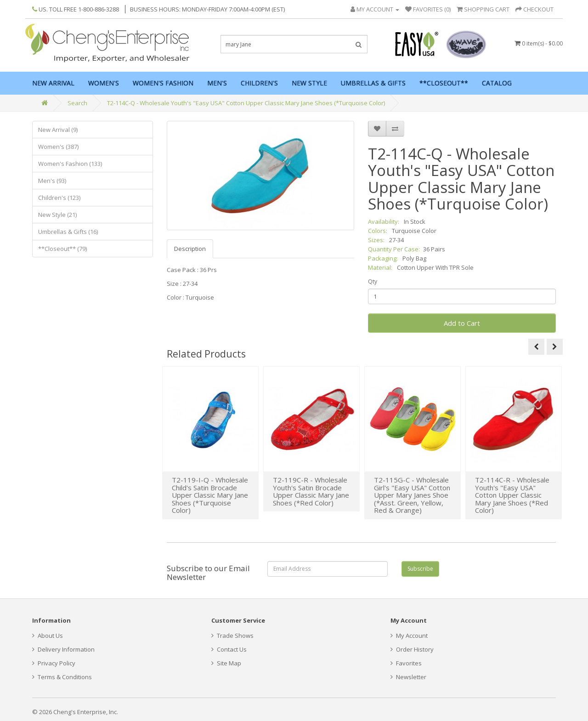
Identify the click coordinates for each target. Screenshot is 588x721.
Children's (259, 83)
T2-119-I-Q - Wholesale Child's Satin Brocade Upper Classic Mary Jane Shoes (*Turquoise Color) (210, 495)
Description (190, 249)
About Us (48, 636)
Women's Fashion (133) (70, 164)
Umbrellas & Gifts (373, 83)
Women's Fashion (163, 83)
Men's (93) (52, 181)
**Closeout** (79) (62, 249)
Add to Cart (462, 323)
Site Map (226, 663)
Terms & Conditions (62, 677)
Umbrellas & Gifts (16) (68, 232)
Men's (217, 83)
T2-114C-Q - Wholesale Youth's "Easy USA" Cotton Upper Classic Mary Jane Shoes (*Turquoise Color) (246, 103)
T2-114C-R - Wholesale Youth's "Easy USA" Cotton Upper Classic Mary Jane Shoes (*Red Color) (512, 495)
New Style (309, 83)
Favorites (406, 663)
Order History (412, 649)
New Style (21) (57, 215)
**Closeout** (444, 83)
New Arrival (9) (58, 130)
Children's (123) (59, 198)
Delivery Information (63, 649)
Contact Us (229, 649)
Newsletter (408, 677)
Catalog (497, 83)
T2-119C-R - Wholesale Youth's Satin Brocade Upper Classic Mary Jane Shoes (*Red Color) (311, 491)
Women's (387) (58, 147)
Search (77, 103)
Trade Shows (232, 636)
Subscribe (420, 569)
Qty (373, 281)
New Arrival (53, 83)
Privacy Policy (54, 663)
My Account (409, 636)
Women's (104, 83)
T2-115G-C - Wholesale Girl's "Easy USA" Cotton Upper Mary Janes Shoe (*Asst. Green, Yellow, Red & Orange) (412, 495)
